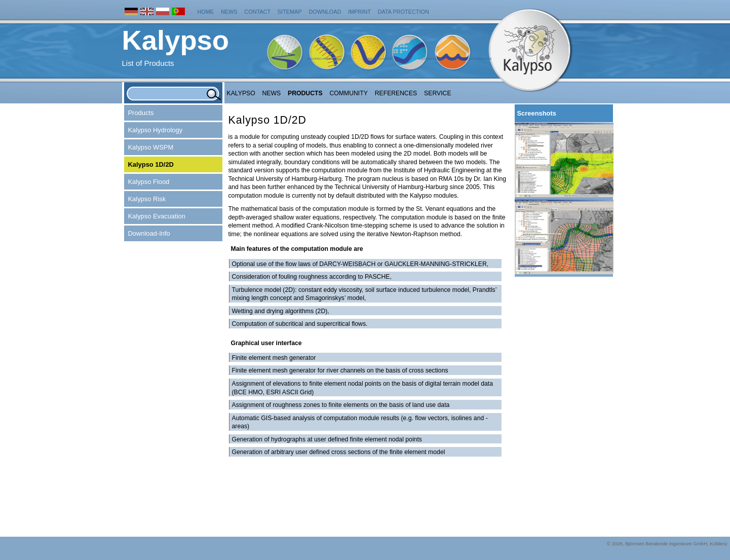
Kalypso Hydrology (325, 59)
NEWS (272, 93)
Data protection (404, 12)
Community (348, 93)
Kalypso (241, 93)
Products (305, 93)
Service (438, 93)
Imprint (359, 12)
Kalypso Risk (481, 59)
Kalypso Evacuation (157, 216)
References (396, 93)
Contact (257, 12)
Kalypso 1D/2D (151, 164)
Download (325, 12)
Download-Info (149, 233)
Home (206, 12)
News (229, 12)
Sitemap (290, 12)
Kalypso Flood (431, 59)
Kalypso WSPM (380, 59)
